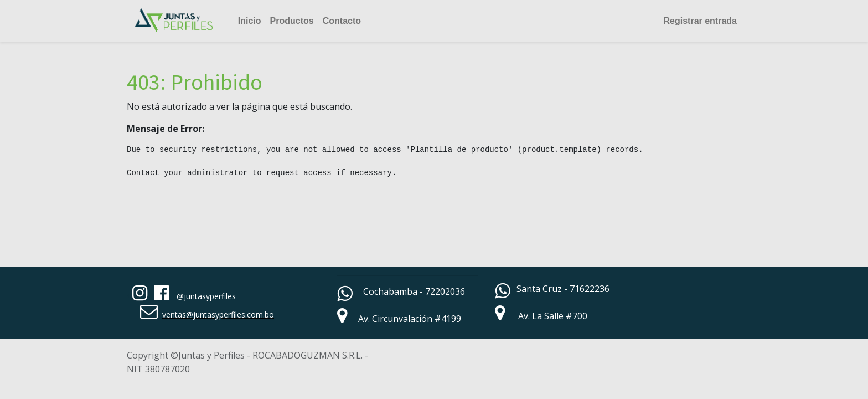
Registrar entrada (701, 21)
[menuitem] (250, 21)
